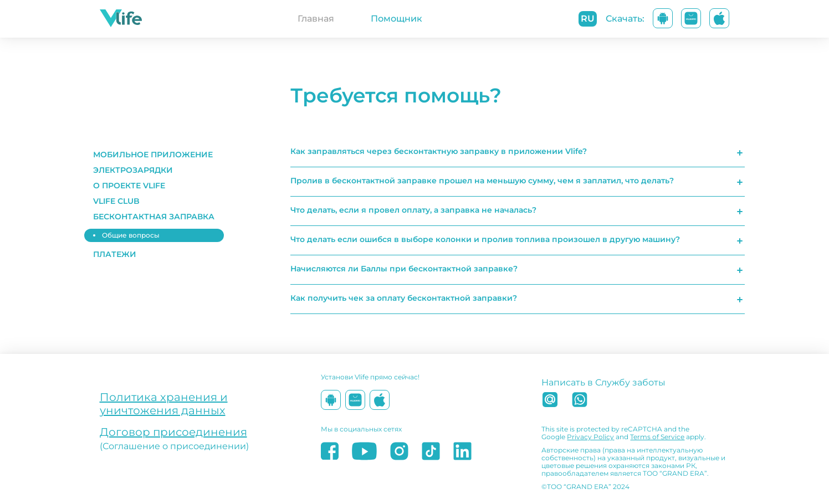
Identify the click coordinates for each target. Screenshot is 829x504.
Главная (316, 19)
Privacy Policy (590, 437)
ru (588, 19)
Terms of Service (657, 437)
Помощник (396, 19)
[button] (156, 155)
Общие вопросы (131, 235)
